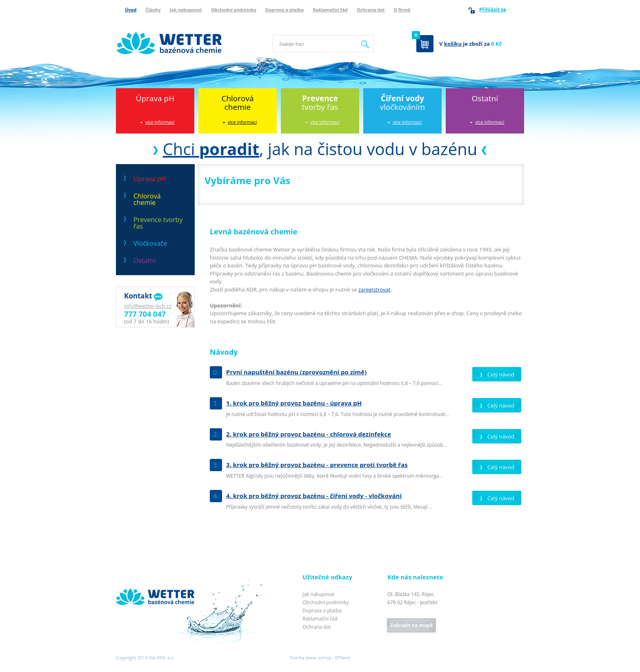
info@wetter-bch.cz (148, 306)
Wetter (124, 578)
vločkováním (402, 103)
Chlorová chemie (147, 199)
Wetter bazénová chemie (147, 23)
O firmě (402, 10)
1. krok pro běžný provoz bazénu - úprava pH (294, 403)
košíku (453, 44)
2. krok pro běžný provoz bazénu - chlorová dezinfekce (309, 434)
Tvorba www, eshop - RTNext (320, 658)
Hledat (365, 44)
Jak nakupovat (186, 10)
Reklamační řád (330, 10)
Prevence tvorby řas (158, 223)
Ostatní (485, 98)
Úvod (131, 10)
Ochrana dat (371, 10)
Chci (211, 149)
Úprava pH (155, 98)
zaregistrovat (374, 289)
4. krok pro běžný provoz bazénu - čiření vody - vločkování (314, 496)
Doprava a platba (284, 10)
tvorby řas (320, 103)
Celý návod (501, 374)
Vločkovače (150, 243)
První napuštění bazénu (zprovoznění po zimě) (296, 372)
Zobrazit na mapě (411, 625)
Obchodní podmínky (234, 10)
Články (153, 10)
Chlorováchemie (237, 103)
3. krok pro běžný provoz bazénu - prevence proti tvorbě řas (317, 465)
